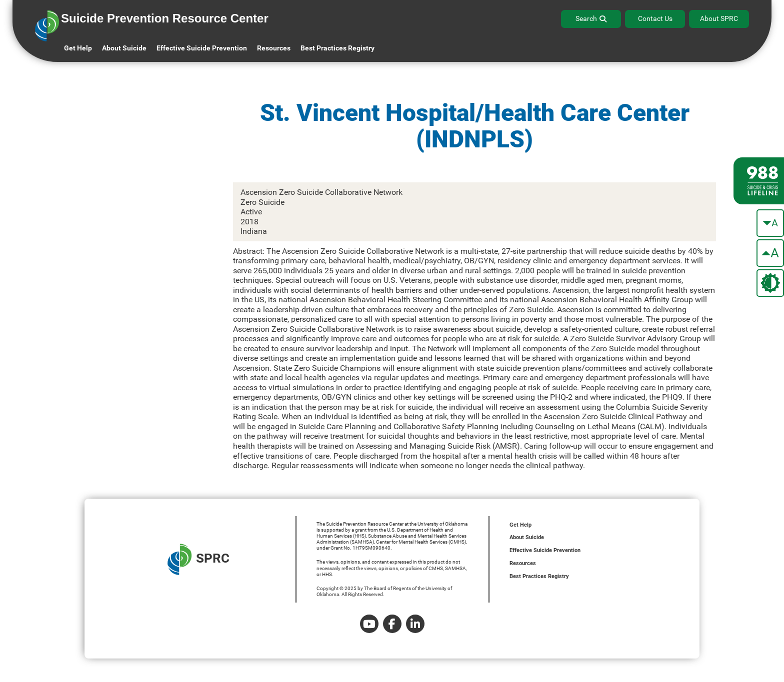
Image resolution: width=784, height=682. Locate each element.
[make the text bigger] (770, 253)
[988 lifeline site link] (759, 181)
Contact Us (655, 18)
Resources (523, 563)
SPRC (198, 559)
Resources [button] (274, 48)
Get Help (78, 48)
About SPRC (719, 18)
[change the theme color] (770, 283)
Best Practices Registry (337, 48)
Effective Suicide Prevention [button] (202, 48)
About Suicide (124, 48)
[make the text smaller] (770, 223)
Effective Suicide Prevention (545, 550)
